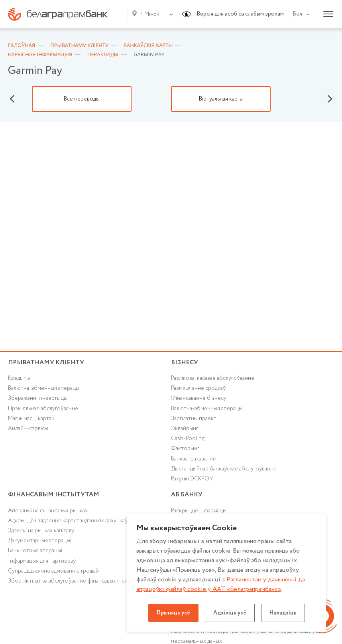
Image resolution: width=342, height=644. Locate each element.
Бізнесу (185, 362)
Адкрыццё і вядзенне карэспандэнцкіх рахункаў (68, 521)
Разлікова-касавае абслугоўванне (213, 378)
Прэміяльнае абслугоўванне (43, 409)
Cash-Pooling (188, 439)
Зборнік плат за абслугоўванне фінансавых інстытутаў (76, 581)
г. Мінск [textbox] (150, 14)
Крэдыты (19, 378)
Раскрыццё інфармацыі (199, 511)
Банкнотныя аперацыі (35, 551)
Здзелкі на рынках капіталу (41, 531)
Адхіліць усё (230, 613)
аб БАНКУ (187, 495)
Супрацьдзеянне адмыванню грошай (53, 571)
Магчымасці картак (31, 419)
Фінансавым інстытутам (54, 495)
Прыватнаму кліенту (46, 362)
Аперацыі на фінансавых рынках (48, 511)
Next (330, 99)
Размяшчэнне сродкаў (198, 388)
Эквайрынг (185, 429)
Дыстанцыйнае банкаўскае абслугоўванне (224, 469)
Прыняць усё (173, 613)
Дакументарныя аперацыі (40, 541)
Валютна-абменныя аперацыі (44, 388)
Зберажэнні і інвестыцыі (38, 398)
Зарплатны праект (194, 419)
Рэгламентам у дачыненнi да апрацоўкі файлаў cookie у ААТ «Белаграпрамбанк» (221, 584)
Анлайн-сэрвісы (28, 429)
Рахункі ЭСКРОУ (192, 479)
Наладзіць (283, 613)
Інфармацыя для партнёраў (42, 561)
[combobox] (148, 14)
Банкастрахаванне (194, 459)
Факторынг (185, 448)
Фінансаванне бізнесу (199, 398)
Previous (12, 99)
